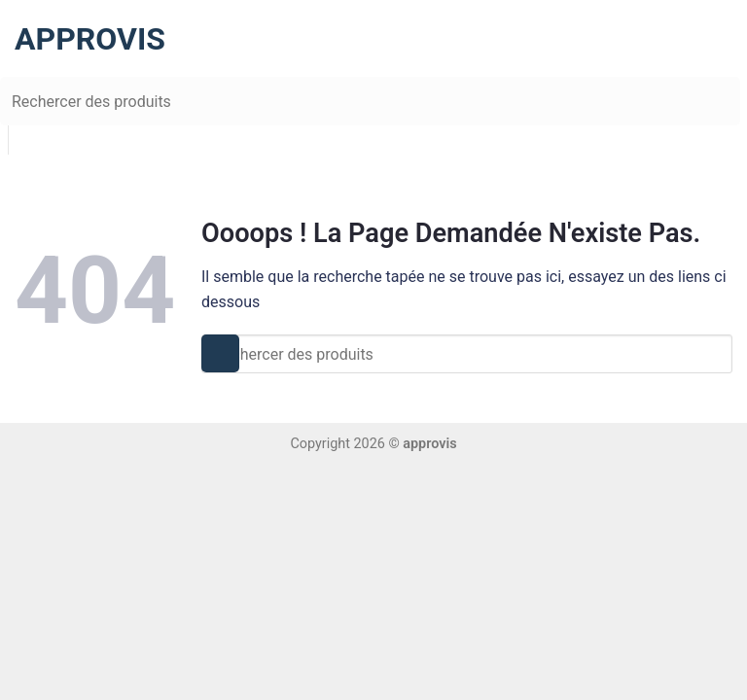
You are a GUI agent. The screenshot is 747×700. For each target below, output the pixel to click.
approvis (76, 39)
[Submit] (16, 98)
